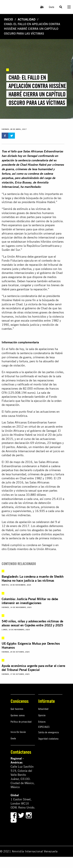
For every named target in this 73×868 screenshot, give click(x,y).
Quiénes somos (18, 715)
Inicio (8, 19)
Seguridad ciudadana (48, 739)
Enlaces (42, 722)
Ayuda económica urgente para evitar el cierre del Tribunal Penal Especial (33, 668)
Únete (51, 7)
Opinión (42, 715)
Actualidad (27, 19)
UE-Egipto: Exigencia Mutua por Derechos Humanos (31, 645)
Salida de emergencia (49, 732)
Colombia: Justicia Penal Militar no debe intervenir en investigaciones (30, 601)
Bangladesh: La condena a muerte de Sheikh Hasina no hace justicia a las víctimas (33, 578)
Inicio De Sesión (18, 732)
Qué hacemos (17, 709)
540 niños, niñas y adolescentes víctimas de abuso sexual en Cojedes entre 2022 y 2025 (32, 623)
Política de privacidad (21, 722)
